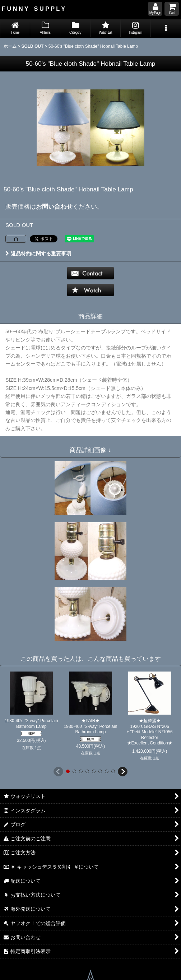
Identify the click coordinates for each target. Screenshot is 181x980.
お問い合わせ (54, 206)
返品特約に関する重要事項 (38, 254)
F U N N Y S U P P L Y (33, 9)
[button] (166, 29)
